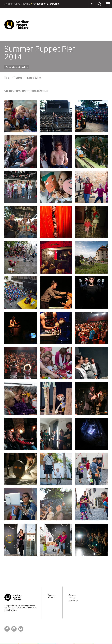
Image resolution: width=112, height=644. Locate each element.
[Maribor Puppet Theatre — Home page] (16, 25)
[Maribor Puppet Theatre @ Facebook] (7, 629)
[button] (108, 4)
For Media (52, 598)
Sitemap (72, 598)
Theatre (18, 78)
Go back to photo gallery (17, 67)
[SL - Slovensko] (92, 4)
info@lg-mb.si (11, 610)
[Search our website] (99, 4)
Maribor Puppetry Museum (47, 4)
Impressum (73, 601)
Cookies (72, 595)
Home (8, 78)
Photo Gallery (33, 78)
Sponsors (52, 595)
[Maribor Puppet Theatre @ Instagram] (14, 629)
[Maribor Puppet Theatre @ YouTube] (21, 629)
